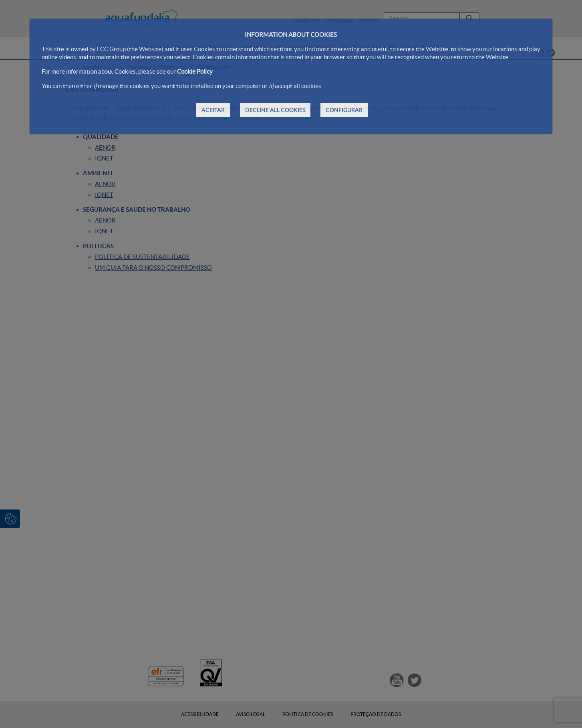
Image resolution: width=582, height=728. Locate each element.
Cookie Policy (195, 71)
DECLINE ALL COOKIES (275, 110)
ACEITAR (213, 110)
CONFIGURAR (344, 110)
